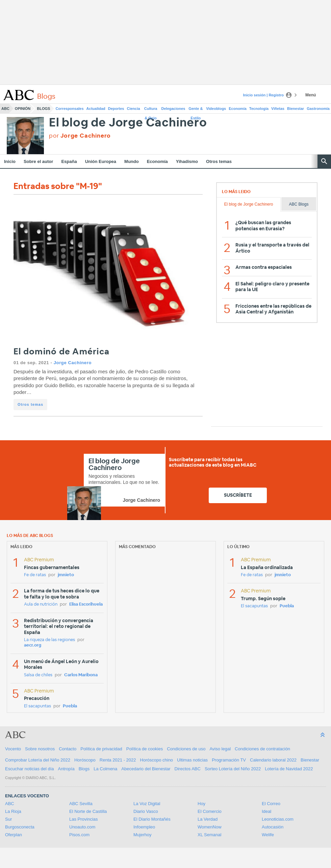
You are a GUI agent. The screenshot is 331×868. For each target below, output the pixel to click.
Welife (268, 835)
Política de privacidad (101, 749)
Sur (8, 819)
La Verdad (208, 819)
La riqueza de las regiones (49, 640)
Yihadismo (187, 161)
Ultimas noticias (192, 760)
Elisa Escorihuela (86, 604)
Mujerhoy (142, 835)
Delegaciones (173, 109)
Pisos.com (79, 835)
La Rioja (13, 811)
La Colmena (105, 769)
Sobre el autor (38, 161)
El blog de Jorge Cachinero (128, 123)
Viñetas (278, 109)
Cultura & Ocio (151, 110)
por (80, 136)
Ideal (266, 811)
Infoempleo (144, 827)
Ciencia (134, 109)
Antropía (66, 769)
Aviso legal (220, 749)
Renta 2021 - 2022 (118, 760)
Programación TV (229, 760)
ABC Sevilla (81, 804)
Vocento (13, 749)
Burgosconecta (20, 827)
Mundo (132, 161)
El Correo (271, 804)
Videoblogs (216, 109)
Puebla (70, 706)
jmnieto (66, 575)
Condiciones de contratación (262, 749)
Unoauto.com (82, 827)
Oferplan (14, 835)
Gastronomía (318, 109)
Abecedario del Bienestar (146, 769)
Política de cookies (145, 749)
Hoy (201, 804)
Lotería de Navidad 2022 (289, 769)
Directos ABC (188, 769)
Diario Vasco (146, 811)
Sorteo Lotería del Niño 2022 (233, 769)
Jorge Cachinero (73, 363)
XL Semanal (209, 835)
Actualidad (96, 109)
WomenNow (210, 827)
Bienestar (296, 109)
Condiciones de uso (186, 749)
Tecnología (259, 109)
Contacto (68, 749)
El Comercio (210, 811)
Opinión (23, 109)
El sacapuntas (37, 706)
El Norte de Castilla (88, 811)
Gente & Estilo (196, 110)
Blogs (43, 109)
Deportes (116, 109)
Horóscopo (85, 760)
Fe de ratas (35, 575)
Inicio (10, 161)
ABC (5, 109)
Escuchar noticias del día (30, 769)
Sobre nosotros (40, 749)
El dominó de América (61, 352)
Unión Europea (101, 161)
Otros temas (219, 161)
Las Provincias (84, 819)
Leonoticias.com (278, 819)
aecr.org (33, 645)
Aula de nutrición (41, 604)
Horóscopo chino (157, 760)
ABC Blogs (299, 204)
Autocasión (273, 827)
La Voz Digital (147, 804)
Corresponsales (69, 109)
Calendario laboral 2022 (273, 760)
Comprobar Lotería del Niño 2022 (38, 760)
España (69, 161)
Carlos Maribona (81, 675)
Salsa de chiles (38, 675)
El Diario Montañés (152, 819)
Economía (238, 109)
